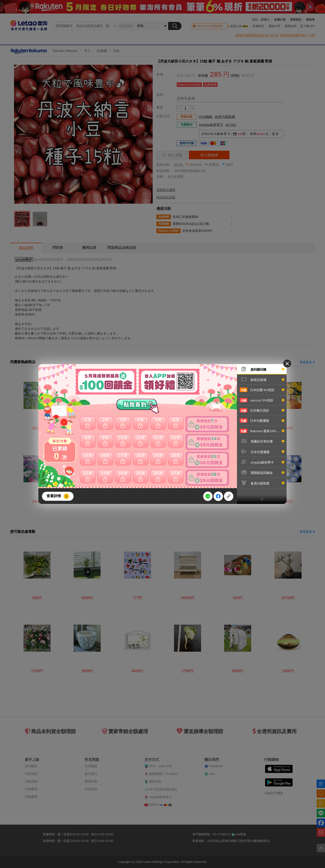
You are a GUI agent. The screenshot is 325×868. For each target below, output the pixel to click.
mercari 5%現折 (262, 400)
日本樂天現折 (262, 410)
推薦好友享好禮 (262, 441)
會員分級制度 (262, 483)
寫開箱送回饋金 (262, 472)
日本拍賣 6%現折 (262, 390)
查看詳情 (54, 496)
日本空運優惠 (262, 452)
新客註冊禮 (262, 379)
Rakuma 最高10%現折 (262, 431)
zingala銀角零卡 (262, 462)
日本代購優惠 (262, 420)
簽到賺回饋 (262, 369)
